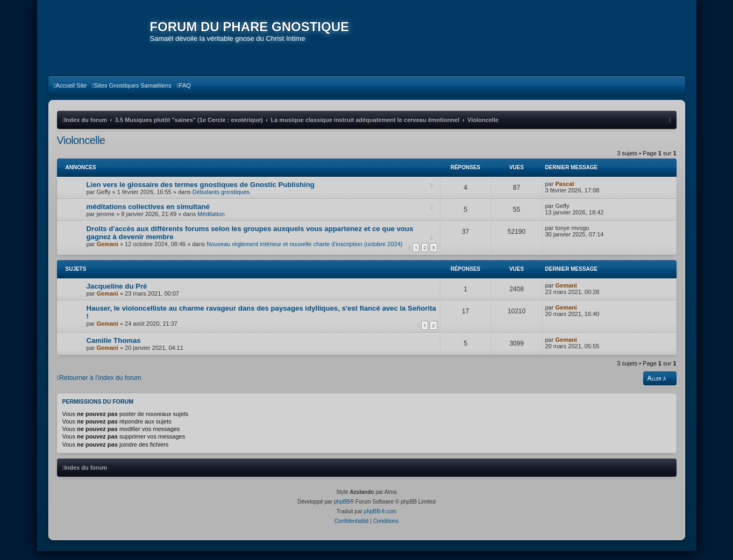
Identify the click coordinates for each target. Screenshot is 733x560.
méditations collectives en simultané (148, 215)
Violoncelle (81, 149)
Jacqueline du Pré (117, 295)
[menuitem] (70, 94)
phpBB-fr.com (380, 520)
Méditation (211, 222)
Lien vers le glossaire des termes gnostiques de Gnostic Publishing (201, 193)
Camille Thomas (114, 349)
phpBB (342, 511)
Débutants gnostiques (221, 200)
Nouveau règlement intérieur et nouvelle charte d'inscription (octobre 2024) (304, 253)
